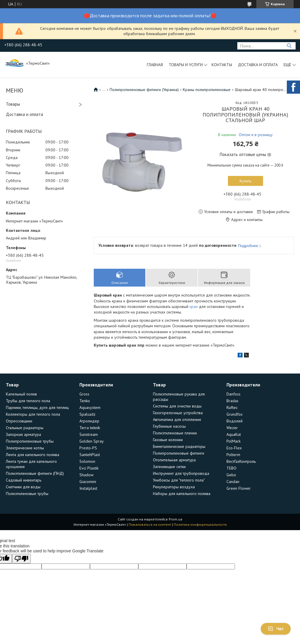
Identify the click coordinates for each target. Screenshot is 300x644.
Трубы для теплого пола (28, 401)
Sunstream (89, 434)
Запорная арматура (23, 434)
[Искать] (289, 46)
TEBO (231, 468)
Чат (276, 629)
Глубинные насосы (169, 426)
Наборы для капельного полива (182, 494)
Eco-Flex (234, 448)
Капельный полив (21, 394)
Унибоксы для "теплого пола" (179, 480)
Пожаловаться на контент (150, 524)
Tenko (85, 401)
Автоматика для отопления (177, 419)
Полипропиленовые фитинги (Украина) (144, 90)
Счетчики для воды (23, 487)
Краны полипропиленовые (207, 90)
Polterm (233, 455)
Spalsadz (87, 414)
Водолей (235, 421)
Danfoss (233, 394)
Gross (84, 394)
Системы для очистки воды (177, 406)
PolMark (233, 441)
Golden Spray (92, 441)
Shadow (86, 475)
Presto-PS (88, 448)
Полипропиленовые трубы (30, 441)
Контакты (222, 65)
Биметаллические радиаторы (179, 446)
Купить (246, 181)
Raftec (232, 407)
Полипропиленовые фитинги (179, 453)
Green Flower (239, 488)
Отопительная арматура (174, 460)
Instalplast (88, 488)
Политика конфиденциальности (200, 524)
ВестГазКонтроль (241, 461)
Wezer (232, 428)
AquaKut (234, 434)
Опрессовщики (19, 421)
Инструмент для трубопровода (181, 473)
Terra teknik (90, 428)
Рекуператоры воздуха (174, 487)
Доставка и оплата (258, 65)
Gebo (231, 475)
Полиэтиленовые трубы (27, 494)
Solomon (87, 461)
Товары (13, 104)
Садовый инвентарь (24, 480)
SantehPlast (90, 455)
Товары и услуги (186, 65)
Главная (155, 65)
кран (194, 306)
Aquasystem (90, 407)
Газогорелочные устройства (178, 413)
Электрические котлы (25, 448)
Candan (233, 482)
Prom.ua (175, 519)
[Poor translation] (21, 559)
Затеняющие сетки (169, 467)
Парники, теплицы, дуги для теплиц (37, 407)
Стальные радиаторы (25, 428)
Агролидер (89, 421)
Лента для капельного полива (33, 455)
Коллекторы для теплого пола (33, 414)
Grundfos (235, 414)
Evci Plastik (89, 468)
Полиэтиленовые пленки (175, 433)
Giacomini (88, 482)
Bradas (232, 401)
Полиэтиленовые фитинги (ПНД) (35, 473)
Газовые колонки (168, 440)
